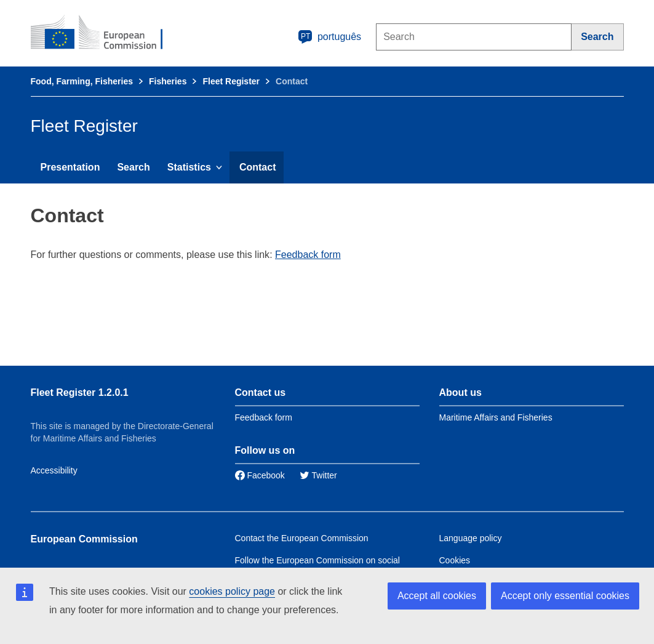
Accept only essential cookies (565, 596)
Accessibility (54, 470)
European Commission (84, 539)
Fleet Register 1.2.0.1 (80, 392)
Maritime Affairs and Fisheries (496, 417)
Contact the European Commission (302, 538)
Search (133, 167)
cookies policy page (232, 591)
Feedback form (308, 255)
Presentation (70, 167)
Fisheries (168, 81)
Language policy (471, 538)
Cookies (455, 560)
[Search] (597, 37)
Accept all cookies (437, 596)
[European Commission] (105, 33)
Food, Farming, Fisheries (82, 81)
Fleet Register (231, 81)
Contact (258, 167)
